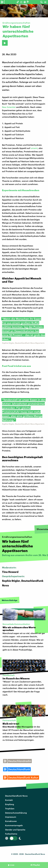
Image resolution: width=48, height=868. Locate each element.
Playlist (36, 865)
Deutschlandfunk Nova (16, 796)
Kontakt (9, 800)
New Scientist (9, 107)
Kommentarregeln (14, 825)
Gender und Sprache (15, 830)
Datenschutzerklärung (16, 813)
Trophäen (10, 808)
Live (12, 865)
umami (34, 148)
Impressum (11, 817)
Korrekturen (11, 821)
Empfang (10, 804)
